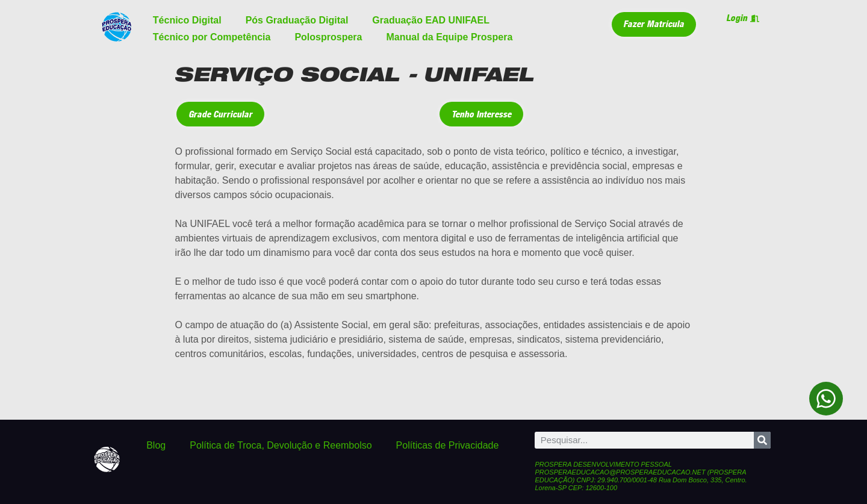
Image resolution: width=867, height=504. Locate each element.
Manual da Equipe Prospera (449, 37)
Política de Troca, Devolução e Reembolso (281, 445)
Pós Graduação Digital (297, 20)
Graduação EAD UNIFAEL (431, 20)
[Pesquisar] (762, 440)
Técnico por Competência (212, 37)
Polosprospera (328, 37)
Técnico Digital (187, 20)
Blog (156, 445)
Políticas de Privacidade (448, 445)
